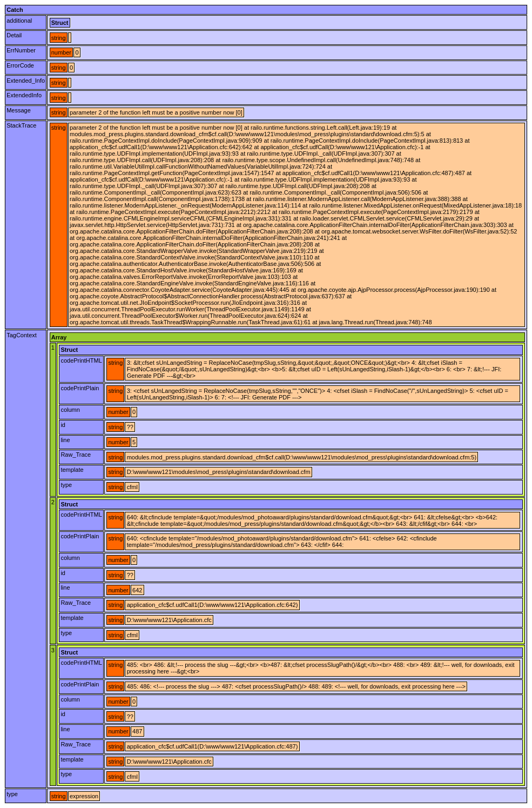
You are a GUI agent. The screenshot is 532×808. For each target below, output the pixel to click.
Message (19, 110)
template (72, 470)
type (66, 485)
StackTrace (21, 125)
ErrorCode (20, 65)
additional (19, 21)
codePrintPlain (80, 388)
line (65, 440)
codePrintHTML (81, 360)
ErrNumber (21, 50)
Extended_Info (26, 81)
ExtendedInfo (24, 95)
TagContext (22, 335)
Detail (14, 35)
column (70, 410)
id (63, 425)
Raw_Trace (76, 455)
